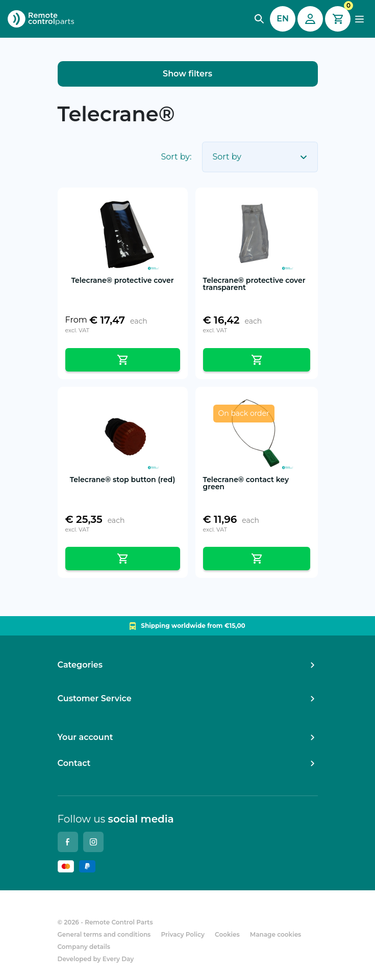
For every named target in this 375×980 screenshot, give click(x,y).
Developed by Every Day (96, 959)
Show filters (187, 74)
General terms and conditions (104, 934)
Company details (84, 947)
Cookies (227, 934)
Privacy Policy (183, 934)
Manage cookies (276, 934)
